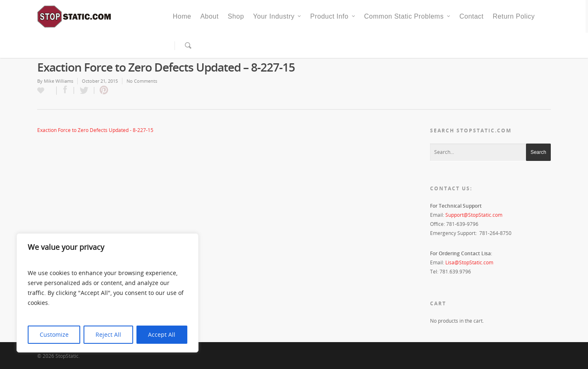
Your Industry (277, 17)
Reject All (108, 334)
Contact (472, 16)
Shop (236, 16)
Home (182, 16)
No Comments (142, 81)
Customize (54, 334)
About (209, 16)
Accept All (162, 334)
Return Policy (514, 16)
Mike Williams (59, 81)
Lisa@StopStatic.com (469, 262)
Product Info (333, 17)
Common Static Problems (408, 17)
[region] (108, 293)
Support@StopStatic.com (474, 215)
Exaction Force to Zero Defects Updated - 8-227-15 (95, 130)
